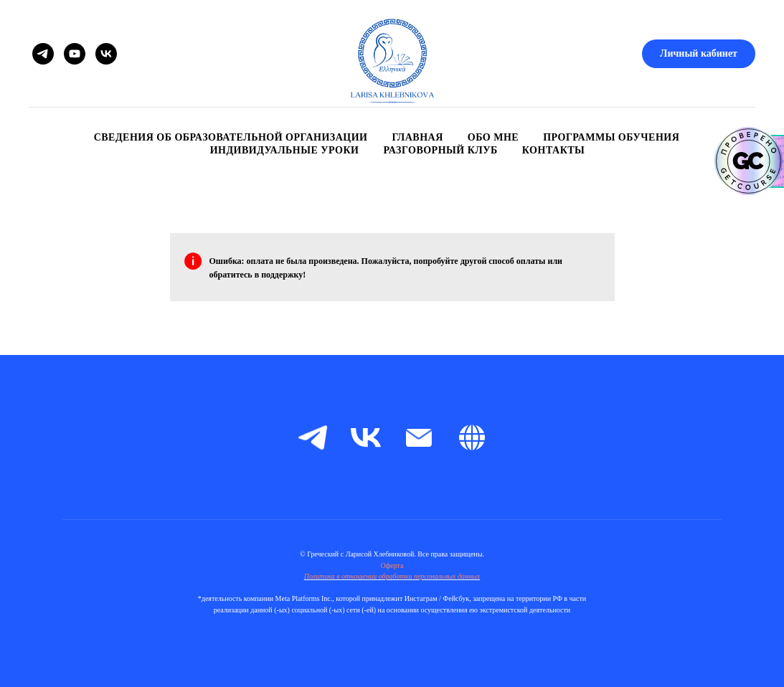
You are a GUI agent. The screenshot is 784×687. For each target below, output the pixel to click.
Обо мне (493, 137)
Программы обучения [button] (611, 137)
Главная (417, 137)
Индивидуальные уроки (285, 150)
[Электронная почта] (419, 437)
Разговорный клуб (441, 150)
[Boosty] (472, 437)
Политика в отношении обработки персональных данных (392, 576)
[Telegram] (43, 54)
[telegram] (313, 437)
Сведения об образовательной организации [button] (231, 137)
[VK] (106, 54)
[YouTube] (75, 54)
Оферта (392, 565)
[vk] (366, 437)
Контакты (554, 150)
